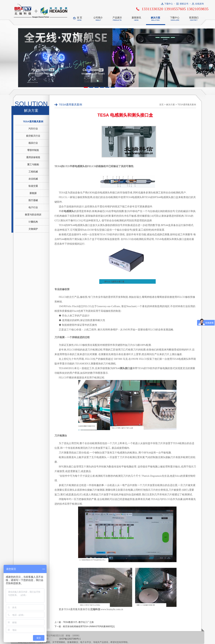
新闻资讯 (136, 18)
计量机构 (33, 222)
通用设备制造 (33, 157)
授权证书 (184, 4)
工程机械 (33, 172)
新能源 (33, 193)
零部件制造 (33, 150)
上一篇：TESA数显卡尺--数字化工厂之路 (74, 622)
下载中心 (169, 4)
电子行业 (33, 207)
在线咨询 (199, 4)
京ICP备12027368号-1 (70, 639)
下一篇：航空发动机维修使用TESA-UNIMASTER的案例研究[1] (84, 626)
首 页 (80, 18)
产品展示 (117, 18)
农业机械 (33, 179)
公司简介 (98, 18)
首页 (161, 105)
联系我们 (194, 18)
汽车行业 (33, 129)
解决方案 (156, 18)
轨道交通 (33, 186)
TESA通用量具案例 (33, 122)
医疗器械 (33, 200)
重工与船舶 (33, 164)
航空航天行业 (33, 136)
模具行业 (33, 143)
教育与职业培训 (33, 215)
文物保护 (33, 229)
